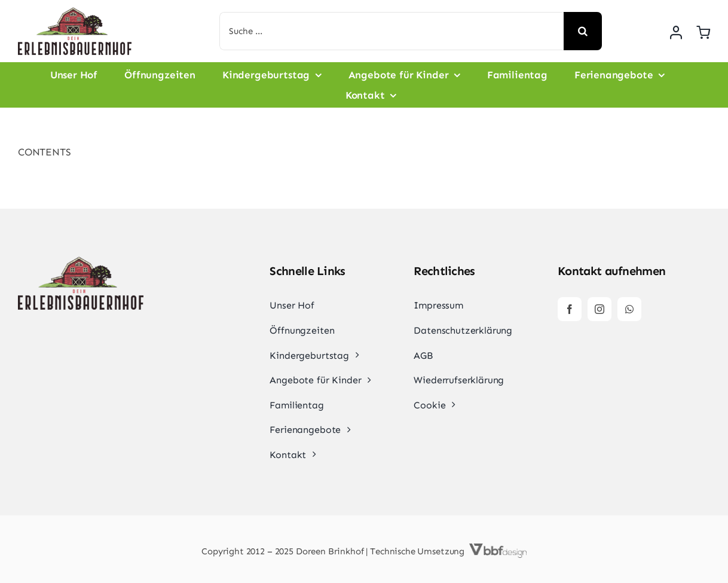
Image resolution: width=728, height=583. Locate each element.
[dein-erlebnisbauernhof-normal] (75, 12)
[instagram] (599, 309)
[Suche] (583, 31)
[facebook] (570, 309)
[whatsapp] (629, 309)
